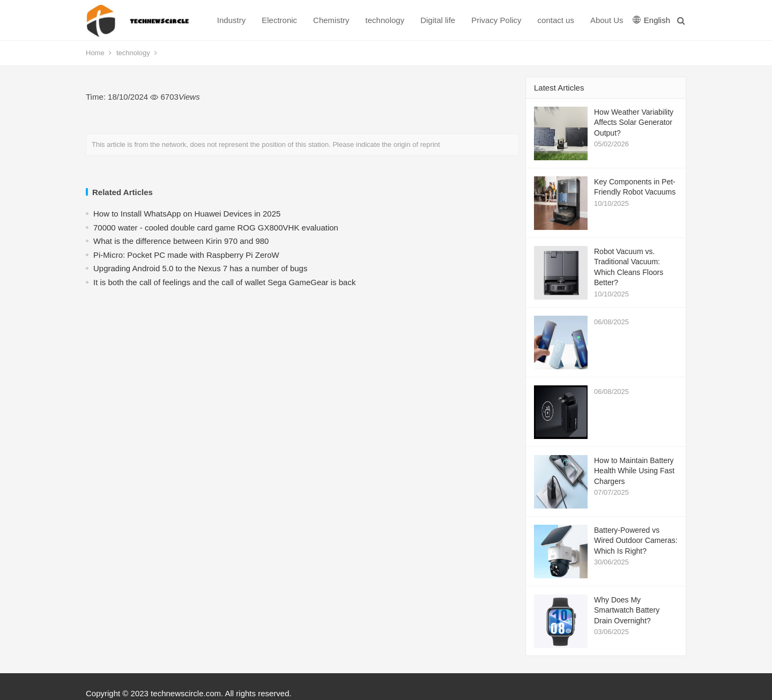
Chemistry (331, 20)
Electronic (279, 20)
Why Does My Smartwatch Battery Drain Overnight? (627, 610)
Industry (231, 20)
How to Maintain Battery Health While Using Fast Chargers (634, 471)
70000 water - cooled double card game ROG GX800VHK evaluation (216, 228)
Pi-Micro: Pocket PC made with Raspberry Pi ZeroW (186, 255)
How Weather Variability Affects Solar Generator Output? (634, 122)
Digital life (438, 20)
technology (385, 20)
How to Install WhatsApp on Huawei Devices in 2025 (187, 214)
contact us (556, 20)
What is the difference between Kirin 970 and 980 (181, 241)
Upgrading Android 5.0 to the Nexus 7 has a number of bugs (200, 268)
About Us (607, 20)
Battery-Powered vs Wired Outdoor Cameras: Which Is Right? (636, 541)
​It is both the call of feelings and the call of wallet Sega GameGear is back (224, 282)
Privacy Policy (496, 20)
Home (95, 53)
